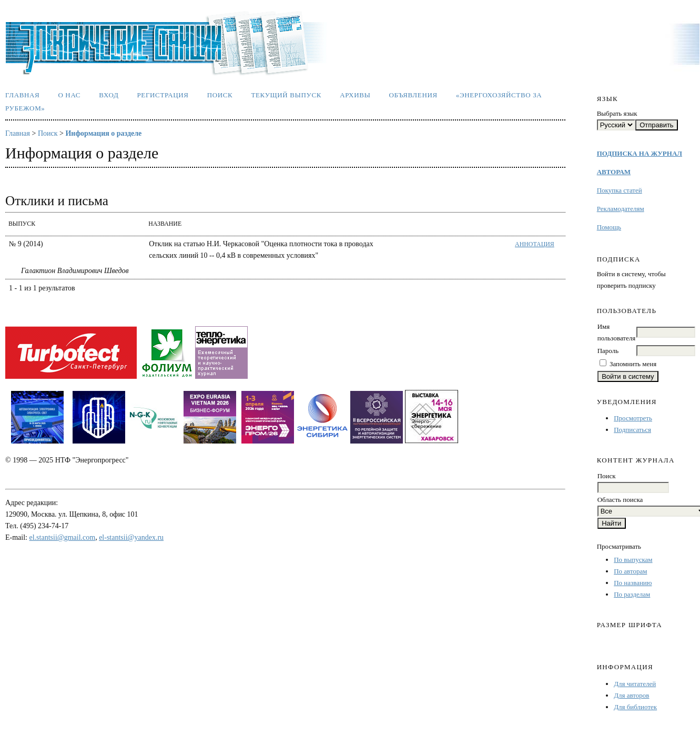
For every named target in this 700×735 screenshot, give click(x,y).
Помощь (609, 227)
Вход (109, 95)
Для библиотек (635, 707)
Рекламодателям (621, 209)
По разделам (632, 594)
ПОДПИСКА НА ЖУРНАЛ (640, 153)
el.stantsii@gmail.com (63, 537)
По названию (633, 583)
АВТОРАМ (614, 172)
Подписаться (632, 430)
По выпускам (633, 560)
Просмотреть (633, 418)
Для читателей (635, 684)
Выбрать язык (617, 113)
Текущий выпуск (286, 95)
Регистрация (163, 95)
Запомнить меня (633, 364)
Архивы (355, 95)
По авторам (630, 571)
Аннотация (535, 244)
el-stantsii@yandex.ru (131, 537)
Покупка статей (620, 190)
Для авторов (631, 695)
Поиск (220, 95)
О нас (69, 95)
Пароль (608, 351)
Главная (22, 95)
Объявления (413, 95)
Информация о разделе (103, 133)
